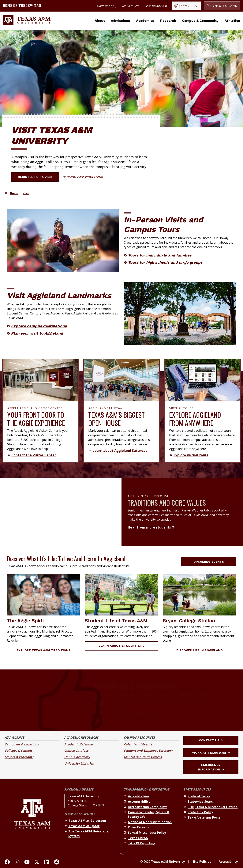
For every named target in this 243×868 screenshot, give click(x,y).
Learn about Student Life (121, 646)
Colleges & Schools (18, 751)
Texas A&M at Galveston (87, 821)
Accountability (139, 802)
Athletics (232, 21)
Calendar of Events (138, 744)
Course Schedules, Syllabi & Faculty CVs (149, 814)
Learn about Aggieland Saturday (120, 450)
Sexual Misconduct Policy (147, 833)
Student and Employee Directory (148, 751)
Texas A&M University (168, 862)
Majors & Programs (19, 757)
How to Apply (107, 6)
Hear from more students (149, 527)
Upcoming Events (211, 562)
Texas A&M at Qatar (84, 826)
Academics (145, 21)
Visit (26, 193)
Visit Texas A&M (155, 6)
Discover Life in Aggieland (199, 650)
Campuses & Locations (22, 744)
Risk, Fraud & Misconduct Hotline (213, 807)
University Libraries (79, 763)
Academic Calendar (79, 744)
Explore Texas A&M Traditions (43, 650)
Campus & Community (200, 21)
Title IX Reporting (142, 843)
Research (168, 21)
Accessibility (228, 862)
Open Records (138, 827)
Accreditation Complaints (148, 807)
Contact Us (211, 740)
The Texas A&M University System (88, 834)
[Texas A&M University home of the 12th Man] (22, 6)
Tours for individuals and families (160, 255)
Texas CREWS (138, 838)
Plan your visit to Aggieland (37, 333)
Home (14, 193)
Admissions (120, 21)
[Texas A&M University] (32, 817)
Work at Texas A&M (211, 753)
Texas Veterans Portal (205, 817)
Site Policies (202, 862)
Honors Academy (77, 757)
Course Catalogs (76, 751)
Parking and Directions (83, 177)
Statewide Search (201, 802)
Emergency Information (211, 767)
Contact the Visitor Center (34, 455)
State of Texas (199, 796)
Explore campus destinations (39, 326)
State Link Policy (200, 812)
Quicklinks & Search (222, 6)
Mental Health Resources (143, 757)
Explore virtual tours (191, 455)
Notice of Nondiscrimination (150, 822)
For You (182, 6)
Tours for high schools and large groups (165, 262)
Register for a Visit (38, 177)
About (100, 21)
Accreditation (138, 796)
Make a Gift (130, 6)
